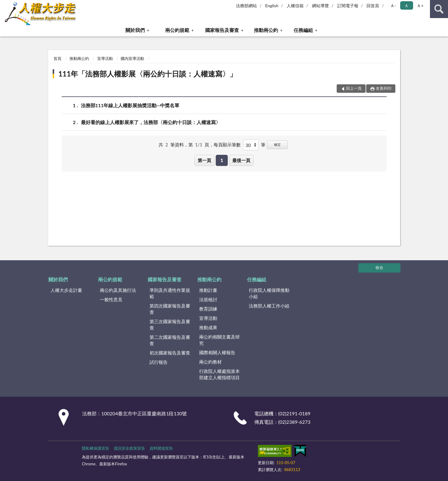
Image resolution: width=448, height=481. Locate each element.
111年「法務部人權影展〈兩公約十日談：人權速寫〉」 (148, 74)
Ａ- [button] (393, 6)
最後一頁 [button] (241, 160)
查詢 (439, 9)
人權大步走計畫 (66, 290)
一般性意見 (111, 299)
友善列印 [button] (384, 88)
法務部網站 (246, 6)
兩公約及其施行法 (118, 290)
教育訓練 (208, 309)
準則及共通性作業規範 (170, 293)
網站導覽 (320, 6)
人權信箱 (295, 6)
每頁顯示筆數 (227, 145)
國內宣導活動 (132, 58)
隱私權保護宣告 (96, 448)
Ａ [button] (406, 6)
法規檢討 (208, 299)
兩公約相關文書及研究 (219, 340)
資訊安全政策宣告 (129, 448)
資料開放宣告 (161, 448)
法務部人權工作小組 (269, 306)
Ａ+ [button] (420, 6)
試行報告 (159, 362)
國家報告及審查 (222, 30)
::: (5, 5)
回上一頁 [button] (354, 88)
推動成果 (208, 327)
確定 (277, 144)
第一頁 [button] (204, 160)
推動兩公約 (266, 30)
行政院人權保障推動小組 (269, 293)
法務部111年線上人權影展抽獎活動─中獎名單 (130, 105)
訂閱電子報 (348, 6)
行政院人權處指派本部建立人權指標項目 (219, 374)
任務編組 (303, 30)
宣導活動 (105, 58)
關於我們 (135, 30)
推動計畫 (208, 290)
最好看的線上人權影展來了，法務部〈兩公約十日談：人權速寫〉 (151, 122)
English (272, 6)
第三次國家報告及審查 (170, 325)
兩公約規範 (177, 30)
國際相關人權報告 (217, 352)
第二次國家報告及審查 (170, 340)
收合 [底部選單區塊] (379, 267)
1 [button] (222, 160)
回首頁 (373, 6)
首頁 (57, 58)
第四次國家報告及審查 (170, 309)
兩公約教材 (210, 362)
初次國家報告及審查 (170, 353)
